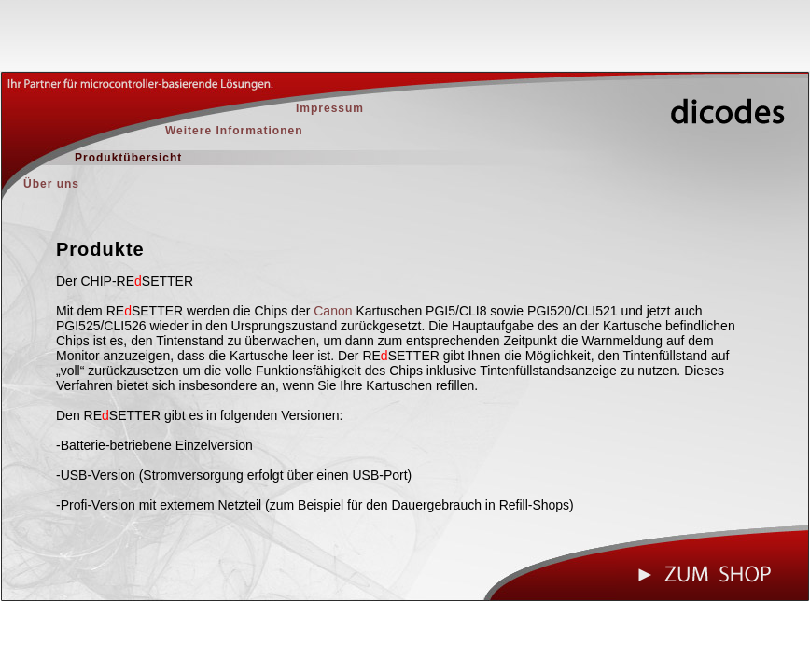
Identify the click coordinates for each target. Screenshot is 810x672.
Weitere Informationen (234, 131)
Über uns (51, 184)
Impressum (330, 108)
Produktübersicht (128, 158)
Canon (333, 311)
